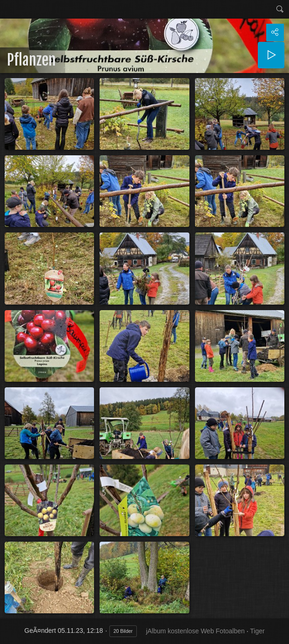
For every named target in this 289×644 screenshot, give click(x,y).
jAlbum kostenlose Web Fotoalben (195, 631)
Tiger (257, 631)
